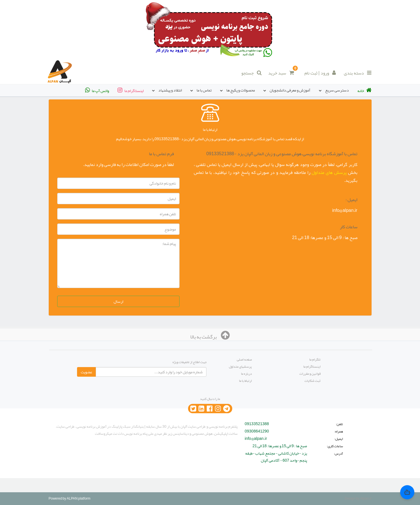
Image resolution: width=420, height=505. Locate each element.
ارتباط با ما (245, 381)
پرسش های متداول (329, 172)
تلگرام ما (315, 359)
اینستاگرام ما (312, 367)
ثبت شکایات (313, 381)
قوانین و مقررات (310, 374)
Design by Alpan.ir (358, 498)
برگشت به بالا (210, 337)
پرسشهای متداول (240, 367)
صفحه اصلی (244, 359)
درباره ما (246, 374)
